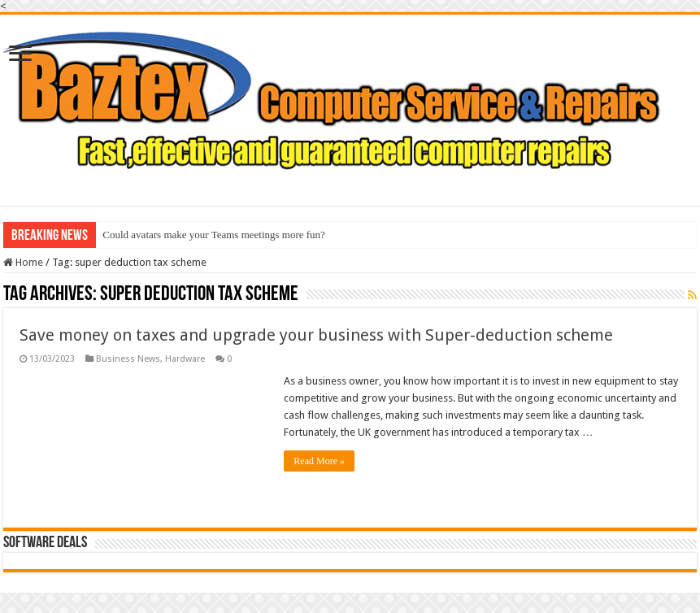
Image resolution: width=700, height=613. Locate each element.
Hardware (185, 359)
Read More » (319, 461)
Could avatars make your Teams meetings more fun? (214, 235)
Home (23, 262)
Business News (128, 359)
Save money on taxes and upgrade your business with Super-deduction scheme (316, 335)
